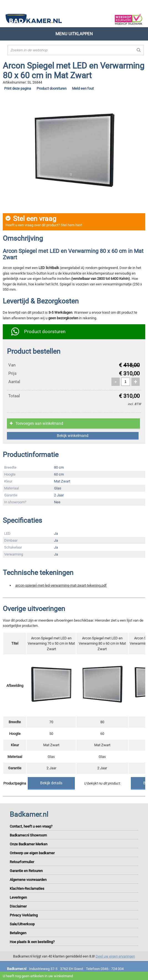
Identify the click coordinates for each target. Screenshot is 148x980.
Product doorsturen (52, 88)
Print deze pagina (18, 88)
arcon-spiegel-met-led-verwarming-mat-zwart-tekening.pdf (61, 585)
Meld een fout (83, 88)
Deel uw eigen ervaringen (115, 956)
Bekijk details (51, 783)
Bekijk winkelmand (73, 436)
